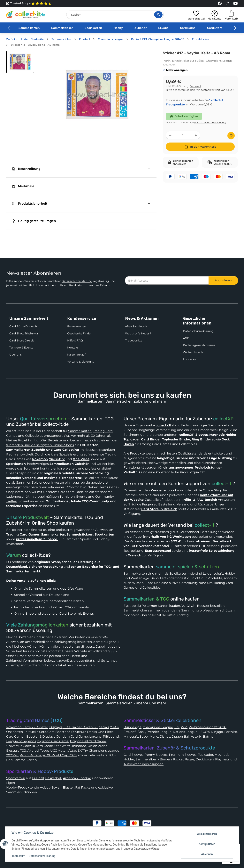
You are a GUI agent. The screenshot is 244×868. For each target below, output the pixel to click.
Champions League (158, 727)
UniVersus (14, 746)
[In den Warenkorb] (200, 147)
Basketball (53, 778)
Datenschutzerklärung (77, 281)
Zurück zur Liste (17, 39)
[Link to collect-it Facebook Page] (220, 4)
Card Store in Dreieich (159, 509)
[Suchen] (115, 15)
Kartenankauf (76, 355)
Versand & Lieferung (81, 362)
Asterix (196, 737)
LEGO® (163, 28)
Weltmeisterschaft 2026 (207, 727)
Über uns (15, 355)
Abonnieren (223, 280)
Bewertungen (77, 326)
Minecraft (131, 737)
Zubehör (141, 28)
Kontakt (73, 348)
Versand (196, 86)
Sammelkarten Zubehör (26, 450)
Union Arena (97, 746)
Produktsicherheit (30, 204)
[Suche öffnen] (158, 15)
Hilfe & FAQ (75, 340)
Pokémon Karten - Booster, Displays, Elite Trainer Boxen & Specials (58, 727)
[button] (196, 15)
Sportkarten (93, 28)
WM (184, 727)
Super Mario (149, 737)
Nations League (185, 732)
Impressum (191, 359)
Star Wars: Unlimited (70, 746)
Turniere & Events (21, 348)
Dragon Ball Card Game (88, 741)
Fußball (38, 778)
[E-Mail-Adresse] (167, 280)
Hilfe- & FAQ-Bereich (200, 500)
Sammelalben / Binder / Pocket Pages (165, 759)
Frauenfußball (134, 732)
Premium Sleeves (183, 755)
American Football (77, 778)
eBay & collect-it (136, 326)
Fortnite (231, 732)
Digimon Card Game (53, 741)
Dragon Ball (180, 737)
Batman (209, 737)
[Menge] (183, 135)
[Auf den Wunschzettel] (231, 136)
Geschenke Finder (79, 333)
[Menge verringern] (170, 135)
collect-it (221, 484)
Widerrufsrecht (193, 352)
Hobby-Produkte (19, 787)
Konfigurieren (207, 844)
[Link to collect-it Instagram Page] (228, 4)
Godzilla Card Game (38, 746)
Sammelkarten (29, 28)
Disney (165, 737)
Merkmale (23, 186)
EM (177, 727)
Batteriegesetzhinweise (199, 345)
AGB (186, 338)
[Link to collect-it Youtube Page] (235, 4)
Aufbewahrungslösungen (144, 764)
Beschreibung (27, 169)
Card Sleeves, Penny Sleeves (146, 755)
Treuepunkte (134, 340)
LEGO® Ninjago (211, 732)
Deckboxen (205, 759)
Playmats (222, 759)
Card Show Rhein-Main (25, 333)
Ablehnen (207, 854)
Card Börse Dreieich (23, 326)
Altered (33, 751)
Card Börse (188, 28)
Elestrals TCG (16, 751)
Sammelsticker (62, 28)
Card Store (215, 28)
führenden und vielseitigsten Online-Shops (40, 445)
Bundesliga (132, 727)
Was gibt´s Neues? (138, 333)
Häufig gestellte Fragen (34, 221)
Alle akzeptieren (207, 834)
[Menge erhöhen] (196, 135)
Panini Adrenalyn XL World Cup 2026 (48, 755)
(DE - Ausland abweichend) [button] (210, 123)
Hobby (118, 28)
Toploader (206, 755)
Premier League (159, 732)
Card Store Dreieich (23, 340)
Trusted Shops (29, 4)
